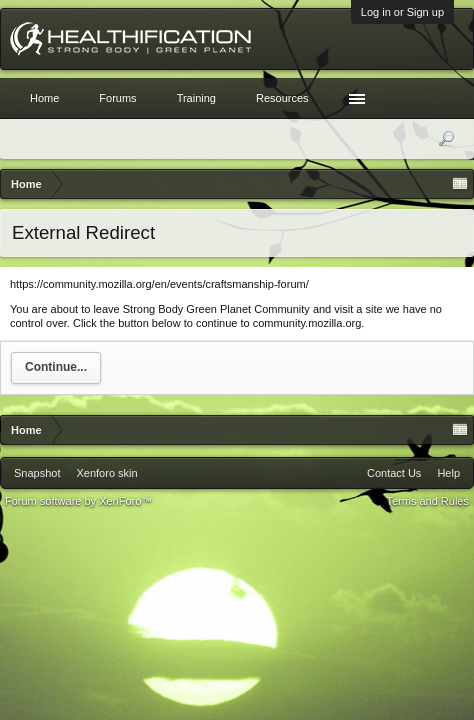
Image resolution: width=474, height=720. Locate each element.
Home (44, 98)
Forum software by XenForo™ (78, 501)
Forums (117, 98)
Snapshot (37, 473)
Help (448, 473)
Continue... (56, 367)
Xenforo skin (106, 473)
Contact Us (394, 473)
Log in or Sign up (402, 12)
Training (196, 98)
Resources (282, 98)
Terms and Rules (427, 501)
